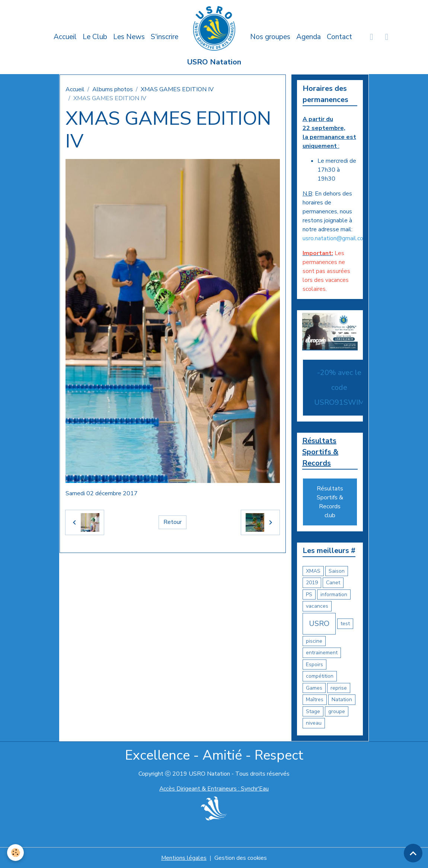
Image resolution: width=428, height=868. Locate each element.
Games (314, 688)
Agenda (309, 37)
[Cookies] (16, 853)
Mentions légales (184, 858)
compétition (320, 676)
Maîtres (315, 700)
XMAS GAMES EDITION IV (177, 89)
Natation (342, 700)
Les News (129, 37)
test (345, 624)
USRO (319, 624)
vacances (317, 606)
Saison (337, 571)
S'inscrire (165, 37)
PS (309, 594)
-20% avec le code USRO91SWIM (339, 387)
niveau (314, 723)
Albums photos (113, 89)
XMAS (313, 571)
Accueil (65, 37)
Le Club (95, 37)
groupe (337, 711)
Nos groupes (270, 37)
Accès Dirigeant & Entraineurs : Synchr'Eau (214, 789)
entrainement (322, 653)
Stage (313, 711)
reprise (339, 688)
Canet (333, 583)
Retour (173, 522)
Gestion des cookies (241, 858)
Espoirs (314, 664)
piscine (314, 641)
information (334, 594)
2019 (312, 583)
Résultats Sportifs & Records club (330, 502)
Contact (339, 37)
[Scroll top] (413, 853)
